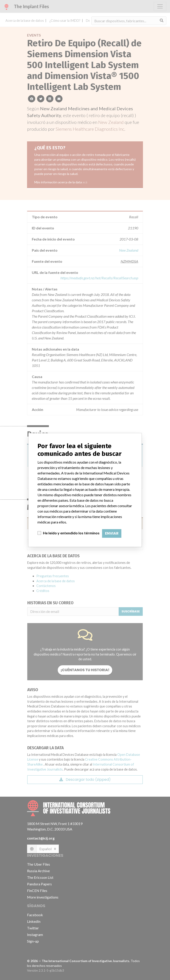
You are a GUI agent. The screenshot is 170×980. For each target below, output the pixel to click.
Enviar (112, 533)
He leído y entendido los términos (71, 533)
